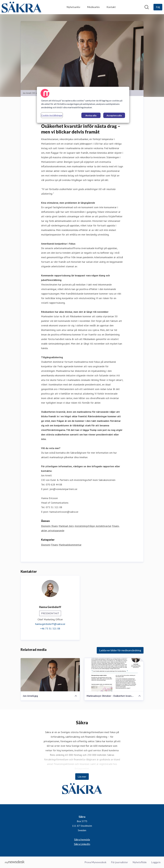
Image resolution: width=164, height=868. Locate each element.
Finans (55, 545)
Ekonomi (46, 545)
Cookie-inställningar (52, 115)
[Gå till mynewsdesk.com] (15, 862)
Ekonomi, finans (49, 526)
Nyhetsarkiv (73, 7)
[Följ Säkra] (158, 7)
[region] (83, 105)
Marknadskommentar (70, 545)
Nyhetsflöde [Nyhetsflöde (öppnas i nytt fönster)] (140, 862)
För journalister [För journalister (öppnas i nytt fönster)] (119, 862)
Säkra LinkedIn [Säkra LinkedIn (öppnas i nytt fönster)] (82, 844)
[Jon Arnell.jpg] (50, 675)
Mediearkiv (93, 7)
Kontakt (111, 7)
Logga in (156, 862)
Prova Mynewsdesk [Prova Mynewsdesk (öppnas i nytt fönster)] (95, 862)
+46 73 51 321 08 (50, 628)
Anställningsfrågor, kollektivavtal (93, 526)
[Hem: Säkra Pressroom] (21, 7)
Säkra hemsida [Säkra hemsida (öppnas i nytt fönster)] (82, 839)
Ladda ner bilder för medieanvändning (120, 650)
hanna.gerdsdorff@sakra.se (50, 624)
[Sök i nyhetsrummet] (147, 7)
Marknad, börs (66, 526)
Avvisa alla (91, 115)
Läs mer (82, 777)
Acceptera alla (114, 115)
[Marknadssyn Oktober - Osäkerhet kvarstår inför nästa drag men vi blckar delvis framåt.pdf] (114, 675)
